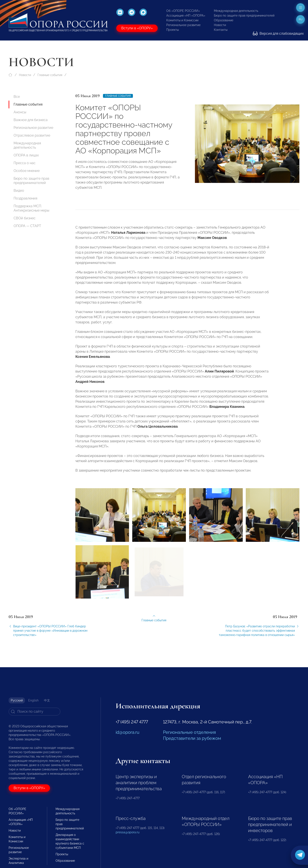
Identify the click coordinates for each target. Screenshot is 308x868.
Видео (19, 191)
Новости (220, 25)
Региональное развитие (183, 25)
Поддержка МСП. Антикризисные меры (31, 208)
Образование (224, 20)
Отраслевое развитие (32, 135)
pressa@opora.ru (128, 832)
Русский (17, 700)
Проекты (173, 30)
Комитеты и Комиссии (182, 20)
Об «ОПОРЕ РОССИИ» (183, 11)
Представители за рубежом (192, 738)
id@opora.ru (128, 732)
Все (17, 97)
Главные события (50, 75)
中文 (47, 700)
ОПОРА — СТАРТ (27, 226)
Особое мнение (27, 171)
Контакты (221, 30)
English (33, 700)
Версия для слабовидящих (278, 34)
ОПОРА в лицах (26, 155)
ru (301, 19)
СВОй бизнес (25, 218)
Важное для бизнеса (31, 120)
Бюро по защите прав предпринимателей (244, 16)
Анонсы (20, 112)
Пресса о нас (25, 163)
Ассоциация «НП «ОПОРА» (186, 16)
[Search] (34, 712)
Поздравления (25, 198)
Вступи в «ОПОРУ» (137, 28)
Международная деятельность (236, 11)
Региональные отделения (189, 732)
